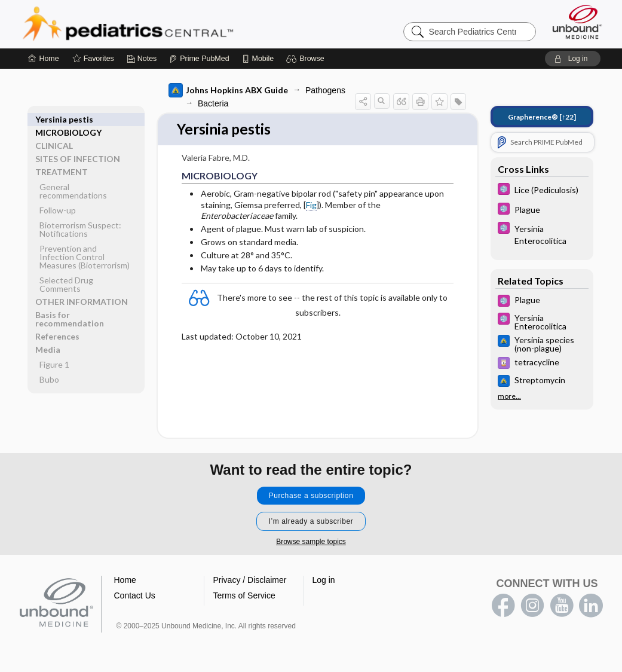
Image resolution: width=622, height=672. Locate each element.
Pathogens (325, 90)
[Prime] (199, 59)
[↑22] (542, 117)
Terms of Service (244, 596)
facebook (503, 606)
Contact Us (135, 596)
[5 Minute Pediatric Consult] (542, 190)
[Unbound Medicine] (577, 22)
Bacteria (213, 103)
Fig (311, 205)
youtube (562, 606)
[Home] (43, 59)
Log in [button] (324, 581)
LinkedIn (591, 606)
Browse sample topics (311, 542)
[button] (307, 59)
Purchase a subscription (311, 496)
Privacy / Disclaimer (250, 581)
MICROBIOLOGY (68, 119)
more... (509, 396)
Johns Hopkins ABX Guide (228, 90)
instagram (532, 606)
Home (125, 581)
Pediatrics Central (171, 24)
